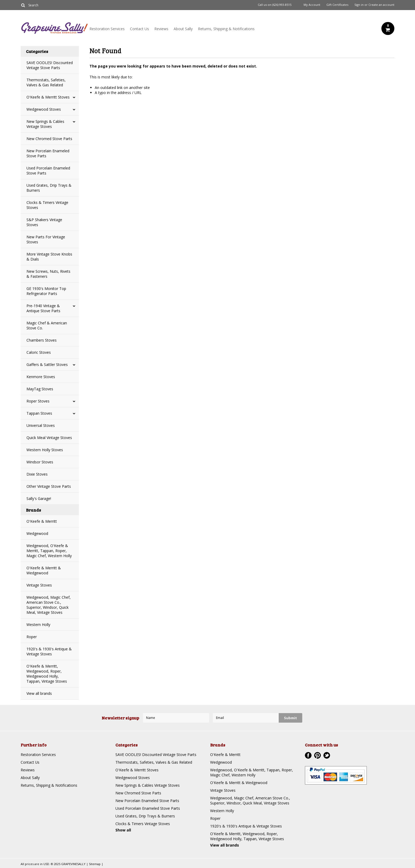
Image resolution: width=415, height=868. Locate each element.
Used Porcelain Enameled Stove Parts (48, 171)
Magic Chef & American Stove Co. (47, 325)
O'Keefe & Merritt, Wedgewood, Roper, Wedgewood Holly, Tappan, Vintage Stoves (47, 674)
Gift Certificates (337, 5)
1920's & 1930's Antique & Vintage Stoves (49, 651)
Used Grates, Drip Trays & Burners (49, 188)
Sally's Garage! (39, 498)
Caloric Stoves (39, 352)
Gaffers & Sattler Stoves (47, 364)
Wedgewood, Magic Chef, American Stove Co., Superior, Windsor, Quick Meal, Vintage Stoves (49, 605)
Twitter (327, 755)
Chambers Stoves (42, 340)
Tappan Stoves (39, 413)
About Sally (183, 29)
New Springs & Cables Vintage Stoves (45, 124)
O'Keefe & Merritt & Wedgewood (44, 570)
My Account (312, 5)
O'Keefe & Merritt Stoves (48, 97)
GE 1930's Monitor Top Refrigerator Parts (46, 291)
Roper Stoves (38, 401)
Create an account (381, 5)
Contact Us (139, 29)
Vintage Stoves (39, 585)
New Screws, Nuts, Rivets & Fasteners (48, 274)
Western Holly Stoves (45, 450)
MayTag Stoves (40, 389)
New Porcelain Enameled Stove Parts (48, 153)
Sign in (359, 5)
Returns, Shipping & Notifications (226, 29)
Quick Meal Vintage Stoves (49, 438)
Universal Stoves (41, 425)
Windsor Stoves (40, 462)
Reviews (161, 29)
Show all (123, 830)
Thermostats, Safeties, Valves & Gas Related (46, 82)
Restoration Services (107, 29)
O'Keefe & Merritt (42, 521)
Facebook (308, 755)
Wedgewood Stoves (44, 109)
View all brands (39, 693)
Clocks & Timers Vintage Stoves (47, 205)
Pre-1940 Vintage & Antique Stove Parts (43, 308)
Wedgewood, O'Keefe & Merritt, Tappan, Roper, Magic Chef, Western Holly (49, 551)
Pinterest (317, 755)
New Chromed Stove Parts (49, 139)
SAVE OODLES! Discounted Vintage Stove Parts (50, 65)
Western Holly (38, 625)
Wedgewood (37, 533)
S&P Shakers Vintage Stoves (44, 222)
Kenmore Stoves (41, 377)
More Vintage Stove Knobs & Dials (49, 257)
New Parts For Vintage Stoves (46, 239)
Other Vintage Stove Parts (49, 486)
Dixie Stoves (37, 474)
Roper (32, 637)
